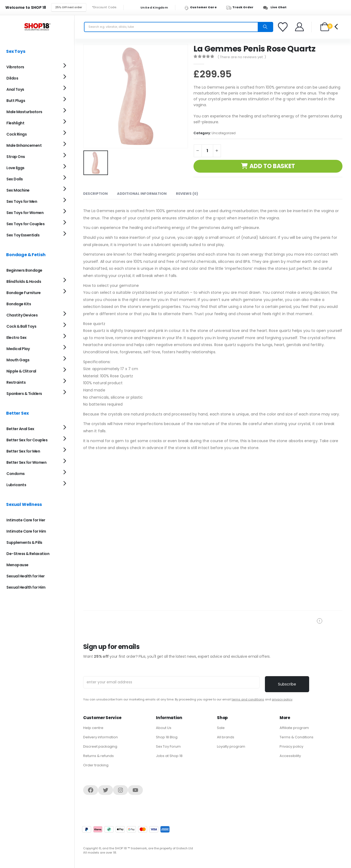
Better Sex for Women (26, 462)
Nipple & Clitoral (21, 371)
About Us (164, 728)
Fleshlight (15, 123)
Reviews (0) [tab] (187, 194)
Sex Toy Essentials (23, 235)
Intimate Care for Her (26, 520)
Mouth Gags (18, 360)
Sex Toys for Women (25, 213)
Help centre (93, 728)
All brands (226, 737)
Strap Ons (16, 157)
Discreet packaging (100, 746)
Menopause (17, 565)
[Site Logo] (37, 27)
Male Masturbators (24, 112)
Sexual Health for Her (26, 576)
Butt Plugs (16, 101)
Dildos (12, 78)
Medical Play (18, 349)
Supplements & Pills (24, 542)
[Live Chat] (276, 7)
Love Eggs (15, 168)
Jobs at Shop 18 (169, 756)
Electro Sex (17, 338)
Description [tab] (95, 194)
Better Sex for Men (23, 451)
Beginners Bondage (24, 270)
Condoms (16, 474)
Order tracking (96, 765)
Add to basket (272, 166)
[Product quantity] (207, 151)
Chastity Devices (22, 315)
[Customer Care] (203, 7)
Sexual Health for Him (26, 587)
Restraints (16, 382)
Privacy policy (291, 746)
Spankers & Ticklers (24, 394)
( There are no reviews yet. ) (242, 57)
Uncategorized (224, 133)
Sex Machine (18, 190)
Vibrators (15, 67)
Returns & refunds (98, 756)
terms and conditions (248, 699)
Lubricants (16, 485)
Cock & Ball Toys (21, 326)
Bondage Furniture (24, 293)
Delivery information (100, 737)
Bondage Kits (19, 304)
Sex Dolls (15, 179)
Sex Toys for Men (22, 201)
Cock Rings (17, 134)
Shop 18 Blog (167, 737)
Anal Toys (15, 89)
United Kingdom (151, 8)
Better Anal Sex (20, 429)
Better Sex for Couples (27, 440)
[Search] (265, 27)
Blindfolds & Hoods (24, 282)
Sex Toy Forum (168, 746)
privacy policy (282, 699)
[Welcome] (300, 27)
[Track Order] (242, 7)
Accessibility (290, 756)
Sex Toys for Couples (25, 224)
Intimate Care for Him (26, 531)
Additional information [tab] (142, 194)
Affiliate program (294, 728)
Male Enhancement (24, 145)
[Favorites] (284, 27)
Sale (221, 728)
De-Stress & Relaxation (28, 554)
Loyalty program (231, 746)
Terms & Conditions (296, 737)
